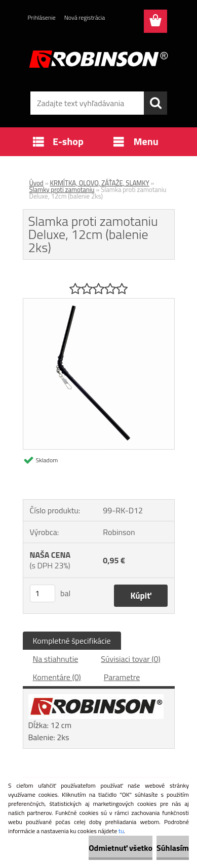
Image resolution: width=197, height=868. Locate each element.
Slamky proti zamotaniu (62, 189)
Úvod (36, 183)
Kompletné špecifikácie (72, 641)
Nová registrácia (85, 17)
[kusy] (43, 593)
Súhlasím (173, 848)
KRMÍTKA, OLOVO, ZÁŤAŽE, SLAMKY (100, 183)
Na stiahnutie (56, 659)
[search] (155, 103)
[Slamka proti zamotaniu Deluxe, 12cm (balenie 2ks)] (99, 303)
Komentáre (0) (57, 677)
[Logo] (98, 59)
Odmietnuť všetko (121, 848)
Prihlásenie (42, 17)
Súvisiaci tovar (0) (130, 659)
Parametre (122, 677)
